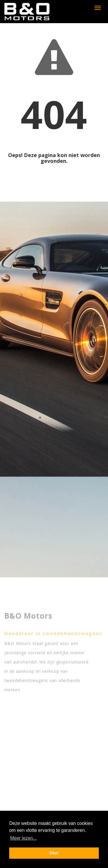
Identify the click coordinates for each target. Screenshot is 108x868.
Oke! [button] (54, 853)
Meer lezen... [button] (23, 838)
